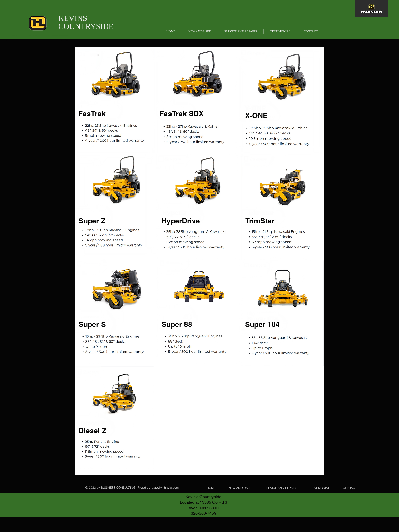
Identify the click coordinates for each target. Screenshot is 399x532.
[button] (200, 31)
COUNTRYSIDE (86, 26)
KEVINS (73, 18)
